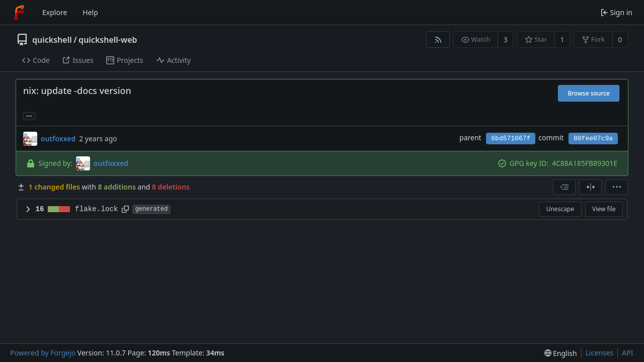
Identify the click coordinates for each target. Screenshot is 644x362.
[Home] (19, 13)
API (627, 353)
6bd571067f (511, 139)
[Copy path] (125, 209)
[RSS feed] (438, 39)
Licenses (600, 353)
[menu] (617, 187)
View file (604, 209)
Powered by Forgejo (43, 353)
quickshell (52, 40)
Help (90, 12)
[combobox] (564, 187)
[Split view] (590, 187)
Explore (55, 12)
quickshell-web (108, 40)
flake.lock (97, 209)
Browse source (589, 93)
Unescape (560, 209)
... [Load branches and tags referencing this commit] (29, 115)
